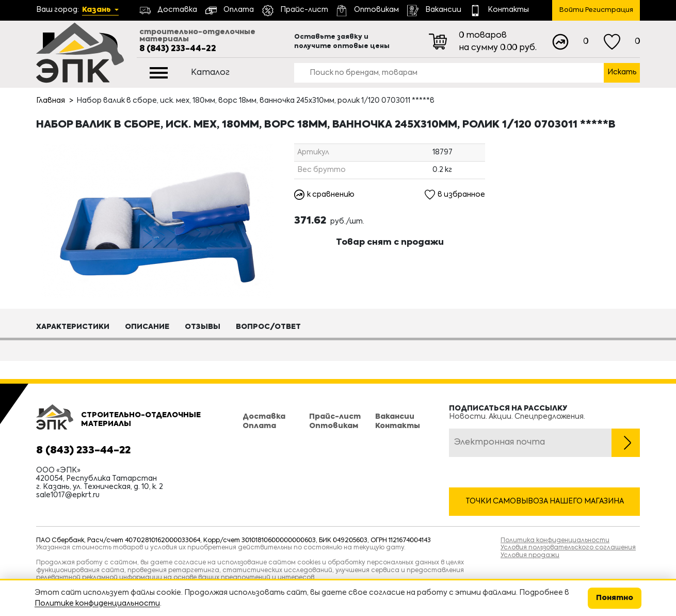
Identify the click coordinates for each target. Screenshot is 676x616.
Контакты (398, 426)
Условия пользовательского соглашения (568, 548)
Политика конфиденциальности (555, 541)
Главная (51, 101)
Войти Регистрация (596, 10)
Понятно (615, 598)
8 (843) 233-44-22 (178, 49)
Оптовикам (334, 426)
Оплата (259, 426)
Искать (622, 72)
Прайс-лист (335, 417)
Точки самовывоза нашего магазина (545, 501)
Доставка (264, 417)
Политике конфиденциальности (97, 604)
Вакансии (395, 417)
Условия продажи (530, 556)
